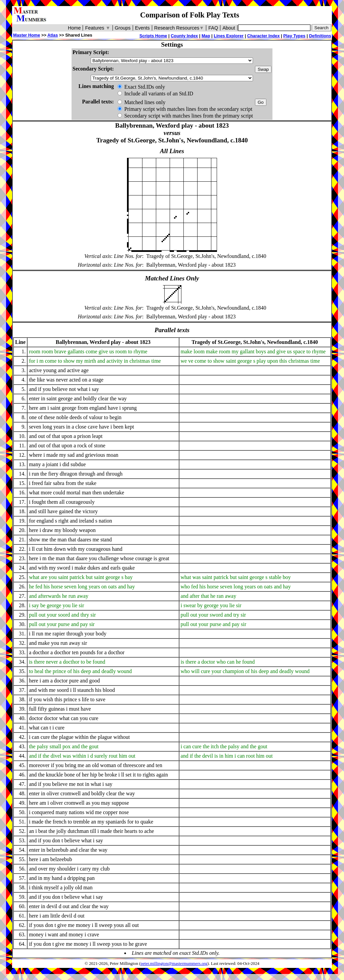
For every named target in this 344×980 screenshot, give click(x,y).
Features (98, 28)
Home (74, 28)
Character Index (264, 36)
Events (142, 28)
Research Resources (179, 28)
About (229, 28)
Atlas (53, 35)
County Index (184, 36)
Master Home (27, 35)
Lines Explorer (229, 36)
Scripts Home (153, 36)
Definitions (320, 36)
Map (206, 36)
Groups (123, 28)
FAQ (213, 28)
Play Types (294, 36)
